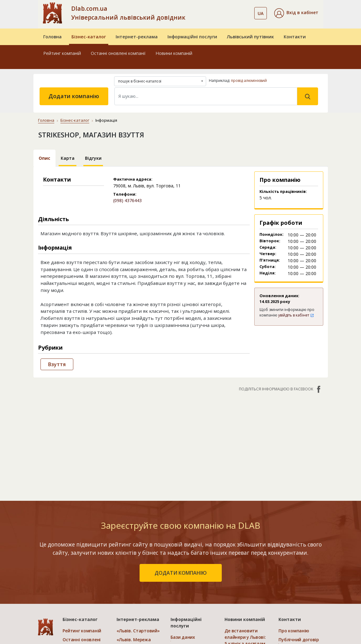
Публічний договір (299, 640)
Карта (68, 158)
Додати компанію (74, 96)
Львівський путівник (250, 37)
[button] (296, 13)
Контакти (295, 37)
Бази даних (183, 637)
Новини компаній (174, 53)
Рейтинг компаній (62, 53)
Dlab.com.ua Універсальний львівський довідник (128, 13)
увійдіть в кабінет (296, 315)
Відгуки (93, 158)
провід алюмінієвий (249, 80)
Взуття (57, 364)
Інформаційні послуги (192, 37)
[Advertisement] (181, 443)
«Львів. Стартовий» (138, 631)
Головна (52, 37)
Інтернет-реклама (137, 37)
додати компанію (181, 573)
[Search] (206, 96)
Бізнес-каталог (89, 37)
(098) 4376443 (127, 200)
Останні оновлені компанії (118, 53)
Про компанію (294, 631)
